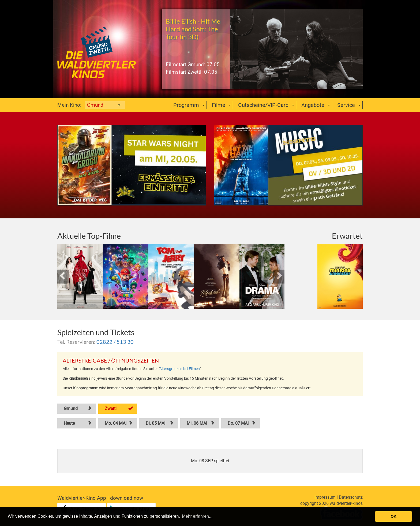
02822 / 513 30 (115, 342)
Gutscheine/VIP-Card (263, 105)
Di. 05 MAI (155, 423)
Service (346, 105)
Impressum (325, 497)
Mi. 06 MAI (197, 423)
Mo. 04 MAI (116, 423)
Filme (219, 105)
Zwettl (111, 409)
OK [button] (393, 516)
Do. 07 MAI (238, 423)
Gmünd (71, 409)
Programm (186, 105)
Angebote (313, 105)
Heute (69, 423)
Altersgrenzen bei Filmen (179, 369)
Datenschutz (351, 497)
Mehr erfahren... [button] (197, 516)
